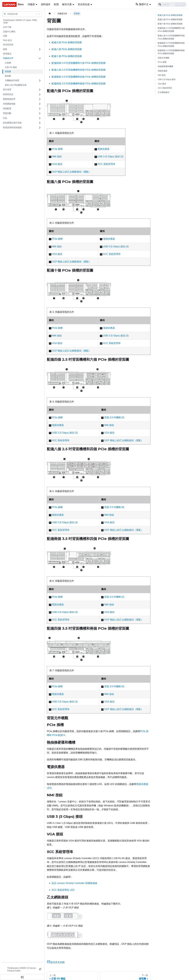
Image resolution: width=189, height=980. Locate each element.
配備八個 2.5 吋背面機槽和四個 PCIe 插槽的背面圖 (79, 70)
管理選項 (7, 54)
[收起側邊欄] (22, 977)
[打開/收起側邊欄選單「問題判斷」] (40, 113)
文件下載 (7, 27)
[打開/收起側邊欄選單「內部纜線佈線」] (40, 104)
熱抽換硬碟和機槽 (165, 66)
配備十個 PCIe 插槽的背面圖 (67, 56)
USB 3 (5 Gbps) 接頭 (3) (110, 157)
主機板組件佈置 (12, 80)
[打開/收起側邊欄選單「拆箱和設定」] (40, 94)
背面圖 (8, 71)
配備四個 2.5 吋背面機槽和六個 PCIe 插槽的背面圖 (79, 63)
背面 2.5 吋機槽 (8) (114, 507)
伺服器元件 (8, 58)
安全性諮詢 (8, 45)
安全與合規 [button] (84, 4)
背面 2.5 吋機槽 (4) (114, 417)
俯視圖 (8, 76)
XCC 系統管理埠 (106, 164)
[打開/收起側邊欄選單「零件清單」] (40, 90)
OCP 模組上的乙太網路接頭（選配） (71, 172)
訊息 (5, 118)
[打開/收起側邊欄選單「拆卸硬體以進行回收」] (40, 123)
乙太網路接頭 (164, 92)
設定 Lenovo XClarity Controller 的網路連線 (74, 883)
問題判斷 (7, 113)
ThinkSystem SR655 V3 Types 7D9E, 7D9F (20, 21)
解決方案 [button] (67, 4)
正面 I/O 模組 (11, 67)
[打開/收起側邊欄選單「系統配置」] (40, 109)
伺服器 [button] (31, 4)
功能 (5, 36)
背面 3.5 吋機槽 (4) (114, 686)
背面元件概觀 (164, 58)
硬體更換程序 (9, 99)
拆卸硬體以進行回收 (12, 123)
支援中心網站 (9, 32)
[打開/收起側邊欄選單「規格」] (40, 49)
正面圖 (8, 63)
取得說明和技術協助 (12, 127)
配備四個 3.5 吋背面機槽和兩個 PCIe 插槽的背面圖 (79, 84)
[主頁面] (50, 14)
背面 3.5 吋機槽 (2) (114, 597)
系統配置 (7, 108)
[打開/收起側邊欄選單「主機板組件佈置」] (40, 81)
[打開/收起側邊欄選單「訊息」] (40, 118)
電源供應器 (103, 149)
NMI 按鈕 (57, 157)
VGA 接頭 (57, 164)
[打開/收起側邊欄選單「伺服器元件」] (40, 58)
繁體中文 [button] (142, 4)
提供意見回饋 (56, 962)
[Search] (172, 4)
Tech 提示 (7, 40)
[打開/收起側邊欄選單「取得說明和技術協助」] (40, 128)
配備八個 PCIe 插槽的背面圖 (67, 49)
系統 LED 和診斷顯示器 (16, 85)
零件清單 (7, 90)
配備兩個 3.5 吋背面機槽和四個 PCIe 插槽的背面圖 (79, 77)
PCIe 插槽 (57, 149)
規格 (5, 49)
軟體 (56, 4)
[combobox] (8, 14)
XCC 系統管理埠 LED (63, 890)
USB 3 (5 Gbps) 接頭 (167, 79)
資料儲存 (46, 4)
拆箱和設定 (8, 94)
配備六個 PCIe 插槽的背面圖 (67, 42)
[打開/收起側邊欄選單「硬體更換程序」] (40, 99)
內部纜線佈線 (9, 104)
